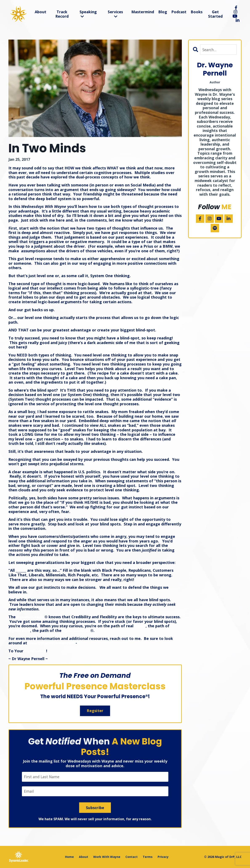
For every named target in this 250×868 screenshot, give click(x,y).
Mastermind (143, 12)
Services (115, 14)
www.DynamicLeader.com (53, 643)
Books (197, 12)
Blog (163, 12)
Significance (25, 630)
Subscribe (95, 808)
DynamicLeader (31, 617)
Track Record (62, 14)
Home (69, 857)
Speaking (88, 14)
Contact (132, 857)
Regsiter (95, 711)
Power (154, 626)
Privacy (163, 857)
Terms (148, 857)
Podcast (179, 12)
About (41, 12)
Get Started (216, 14)
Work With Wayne (107, 857)
